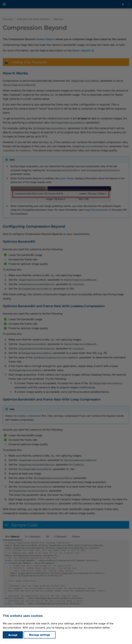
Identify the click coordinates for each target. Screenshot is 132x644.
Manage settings (40, 635)
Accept (13, 635)
